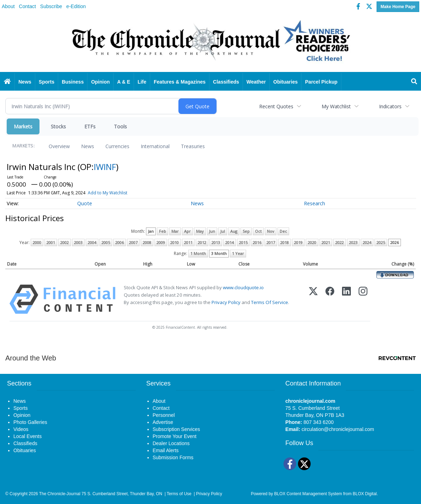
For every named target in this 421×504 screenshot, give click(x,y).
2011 (188, 242)
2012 (202, 242)
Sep (246, 231)
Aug (234, 231)
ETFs (90, 126)
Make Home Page (398, 7)
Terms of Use (179, 494)
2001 (51, 242)
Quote (85, 203)
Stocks (58, 126)
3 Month (219, 253)
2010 (175, 242)
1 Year (238, 253)
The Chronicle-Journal (60, 494)
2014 (230, 242)
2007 (133, 242)
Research (315, 203)
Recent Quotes (276, 106)
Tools (120, 126)
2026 (395, 242)
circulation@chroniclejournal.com (338, 429)
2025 (381, 242)
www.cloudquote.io (243, 287)
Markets (23, 126)
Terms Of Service (270, 302)
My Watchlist (336, 106)
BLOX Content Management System (308, 494)
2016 (257, 242)
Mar (175, 231)
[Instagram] (363, 299)
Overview (59, 146)
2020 (312, 242)
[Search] (414, 82)
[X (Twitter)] (313, 299)
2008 (147, 242)
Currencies (117, 146)
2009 (161, 242)
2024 (367, 242)
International (155, 146)
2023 (353, 242)
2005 (106, 242)
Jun (212, 231)
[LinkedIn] (346, 299)
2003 (78, 242)
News (88, 146)
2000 (37, 242)
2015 (243, 242)
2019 (298, 242)
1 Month (198, 253)
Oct (258, 231)
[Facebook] (330, 299)
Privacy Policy (226, 302)
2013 (216, 242)
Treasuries (193, 146)
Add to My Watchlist (108, 193)
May (200, 231)
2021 (326, 242)
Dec (283, 231)
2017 (271, 242)
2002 (65, 242)
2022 (340, 242)
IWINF (105, 167)
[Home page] (210, 43)
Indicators (390, 106)
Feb (163, 231)
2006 (120, 242)
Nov (271, 231)
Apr (187, 231)
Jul (223, 231)
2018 (285, 242)
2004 (92, 242)
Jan (151, 231)
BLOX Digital (365, 494)
